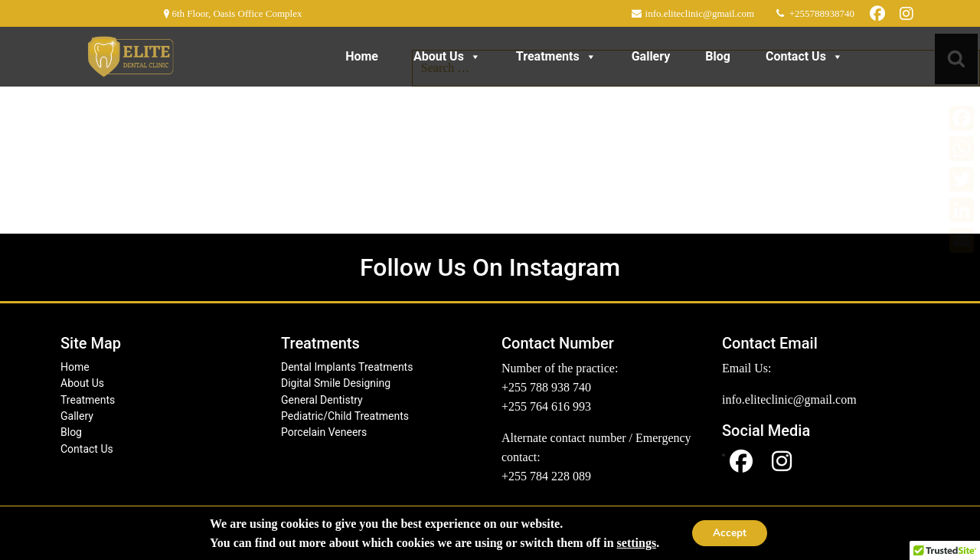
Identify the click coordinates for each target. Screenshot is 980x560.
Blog (718, 56)
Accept (730, 533)
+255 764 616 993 (546, 406)
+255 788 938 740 (546, 387)
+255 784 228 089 (546, 476)
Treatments (556, 56)
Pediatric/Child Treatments (345, 416)
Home (362, 56)
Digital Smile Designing (336, 383)
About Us (447, 56)
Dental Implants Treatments (347, 367)
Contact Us (804, 56)
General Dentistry (322, 400)
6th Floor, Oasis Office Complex (235, 13)
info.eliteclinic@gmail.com (698, 13)
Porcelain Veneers (324, 432)
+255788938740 (820, 13)
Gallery (651, 56)
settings (635, 543)
